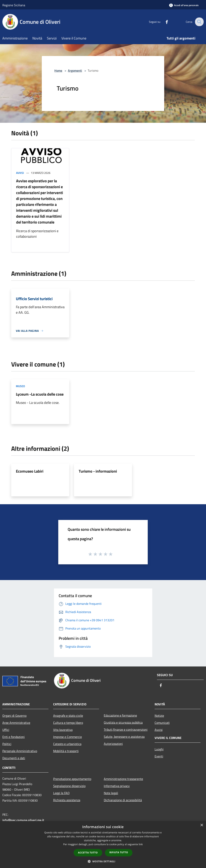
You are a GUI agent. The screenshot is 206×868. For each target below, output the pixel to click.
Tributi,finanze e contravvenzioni (126, 730)
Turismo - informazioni (98, 471)
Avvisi (20, 173)
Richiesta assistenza (67, 800)
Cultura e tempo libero (68, 723)
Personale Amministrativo (20, 751)
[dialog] (103, 845)
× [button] (202, 825)
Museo (20, 386)
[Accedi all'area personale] (184, 5)
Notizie (159, 716)
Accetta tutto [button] (88, 853)
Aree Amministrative (16, 723)
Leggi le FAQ (61, 793)
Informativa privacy (117, 786)
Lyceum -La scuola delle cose (40, 394)
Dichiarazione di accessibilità (123, 800)
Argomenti (75, 71)
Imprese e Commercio (67, 737)
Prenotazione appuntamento (72, 779)
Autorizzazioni (113, 744)
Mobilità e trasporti (66, 751)
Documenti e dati (14, 758)
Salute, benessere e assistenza (124, 737)
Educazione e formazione (120, 715)
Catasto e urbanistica (67, 744)
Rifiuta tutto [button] (119, 852)
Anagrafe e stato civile (68, 716)
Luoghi (159, 749)
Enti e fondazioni (14, 737)
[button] (103, 861)
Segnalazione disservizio (69, 786)
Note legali (111, 793)
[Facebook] (164, 22)
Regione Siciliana (14, 5)
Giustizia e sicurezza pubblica (123, 722)
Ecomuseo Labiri (30, 471)
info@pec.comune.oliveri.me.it (23, 820)
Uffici (6, 730)
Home (58, 71)
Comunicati (162, 723)
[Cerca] (199, 22)
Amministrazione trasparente (123, 779)
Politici (7, 744)
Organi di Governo (14, 716)
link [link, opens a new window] (141, 844)
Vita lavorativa (63, 730)
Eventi (159, 756)
